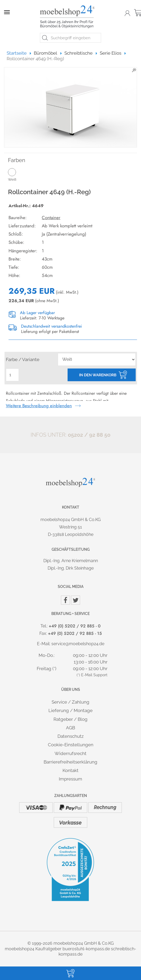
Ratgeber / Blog (70, 719)
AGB (70, 728)
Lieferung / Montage (70, 710)
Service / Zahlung (70, 702)
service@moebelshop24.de (78, 644)
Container (51, 218)
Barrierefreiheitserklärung (70, 762)
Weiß (21, 175)
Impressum (70, 779)
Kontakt (70, 770)
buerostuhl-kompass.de (86, 949)
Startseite (19, 53)
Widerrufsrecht (70, 753)
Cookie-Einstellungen (71, 745)
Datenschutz (70, 736)
